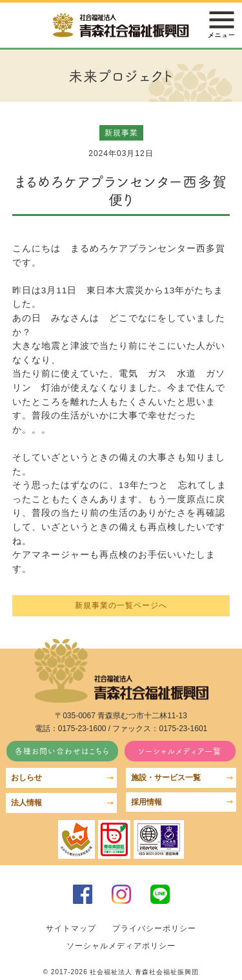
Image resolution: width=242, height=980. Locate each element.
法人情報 (26, 803)
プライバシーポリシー (154, 928)
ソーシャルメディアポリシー (121, 946)
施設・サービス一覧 (166, 778)
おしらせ (26, 778)
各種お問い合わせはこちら (62, 751)
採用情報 (146, 802)
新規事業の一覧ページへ (121, 605)
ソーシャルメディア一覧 (180, 751)
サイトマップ (71, 928)
